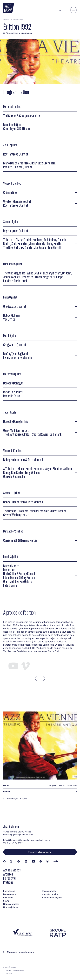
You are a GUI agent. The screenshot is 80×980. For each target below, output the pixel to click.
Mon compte (10, 894)
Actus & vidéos (12, 870)
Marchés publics (50, 894)
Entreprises (9, 891)
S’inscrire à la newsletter (40, 852)
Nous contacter (11, 904)
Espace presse (49, 891)
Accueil (7, 20)
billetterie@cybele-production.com (34, 840)
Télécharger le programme (19, 33)
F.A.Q (6, 901)
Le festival (9, 878)
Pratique (8, 882)
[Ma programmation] (66, 10)
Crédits (9, 974)
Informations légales (52, 897)
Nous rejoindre (11, 907)
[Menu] (73, 10)
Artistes (8, 874)
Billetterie (8, 897)
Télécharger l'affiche (16, 798)
